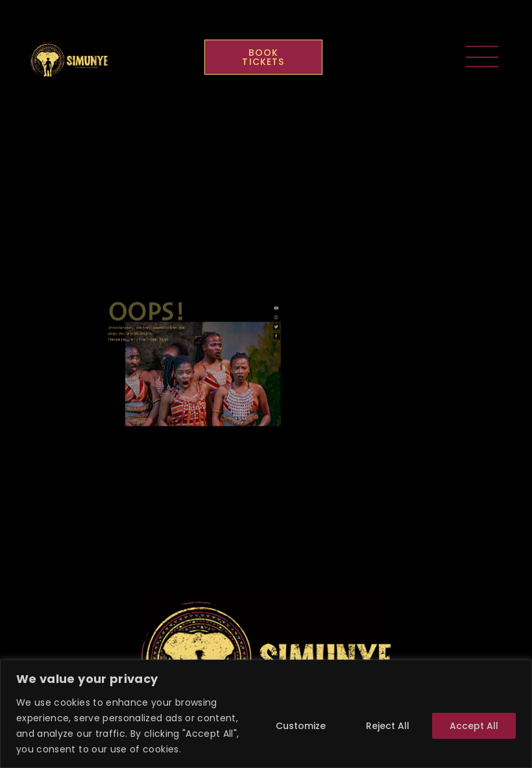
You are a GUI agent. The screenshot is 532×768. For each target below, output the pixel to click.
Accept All (474, 726)
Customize (301, 726)
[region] (266, 714)
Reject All (388, 726)
